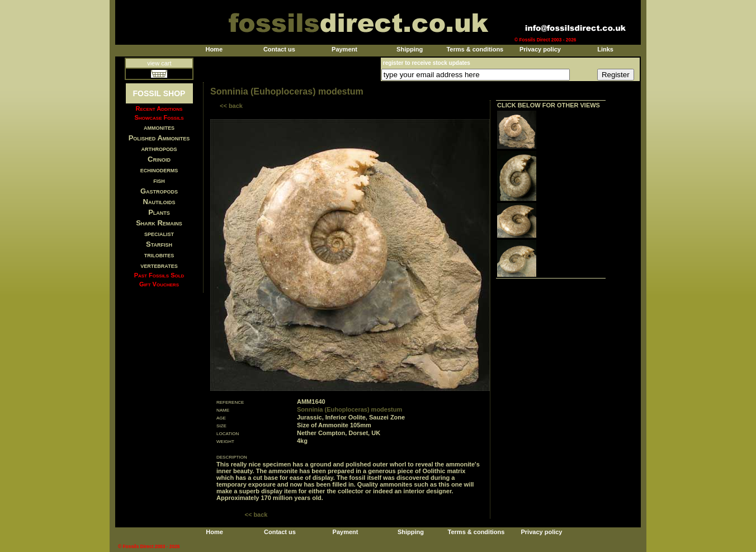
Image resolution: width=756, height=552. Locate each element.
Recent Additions (159, 108)
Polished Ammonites (159, 138)
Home (214, 49)
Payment (344, 49)
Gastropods (159, 191)
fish (159, 180)
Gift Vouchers (159, 284)
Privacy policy (540, 49)
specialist (159, 233)
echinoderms (159, 170)
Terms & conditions (475, 49)
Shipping (410, 49)
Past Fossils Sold (159, 275)
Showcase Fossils (159, 117)
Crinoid (159, 159)
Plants (159, 212)
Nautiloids (159, 202)
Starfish (159, 244)
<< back (231, 106)
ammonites (159, 127)
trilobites (159, 255)
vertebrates (159, 265)
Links (605, 49)
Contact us (279, 49)
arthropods (159, 148)
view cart (159, 63)
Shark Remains (159, 223)
